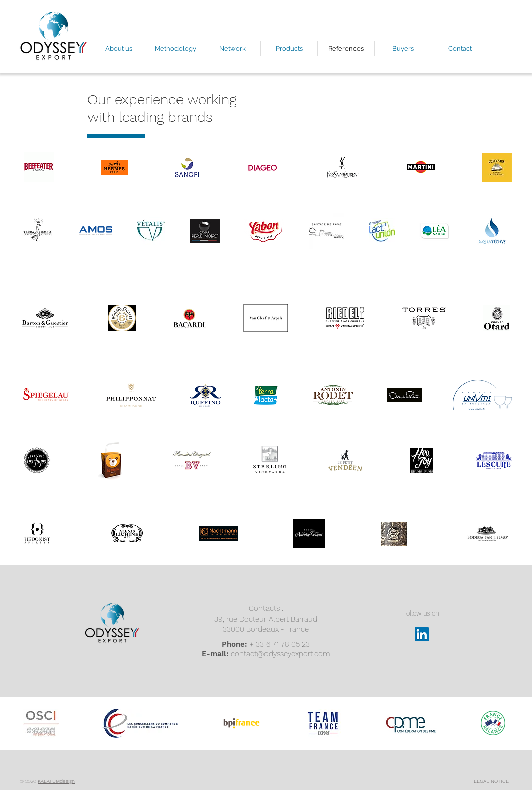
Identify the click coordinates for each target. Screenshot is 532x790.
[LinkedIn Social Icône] (422, 634)
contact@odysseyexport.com (280, 654)
